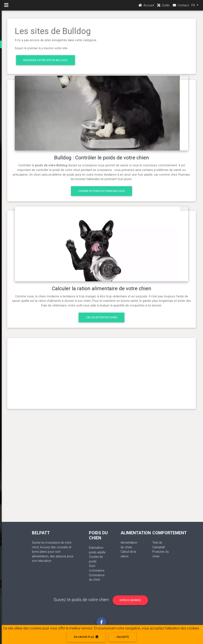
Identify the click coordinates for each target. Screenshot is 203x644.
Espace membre (130, 600)
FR (194, 7)
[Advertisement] (101, 372)
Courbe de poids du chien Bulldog (101, 191)
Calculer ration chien (102, 317)
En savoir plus (86, 637)
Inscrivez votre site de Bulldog (45, 60)
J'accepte (123, 637)
